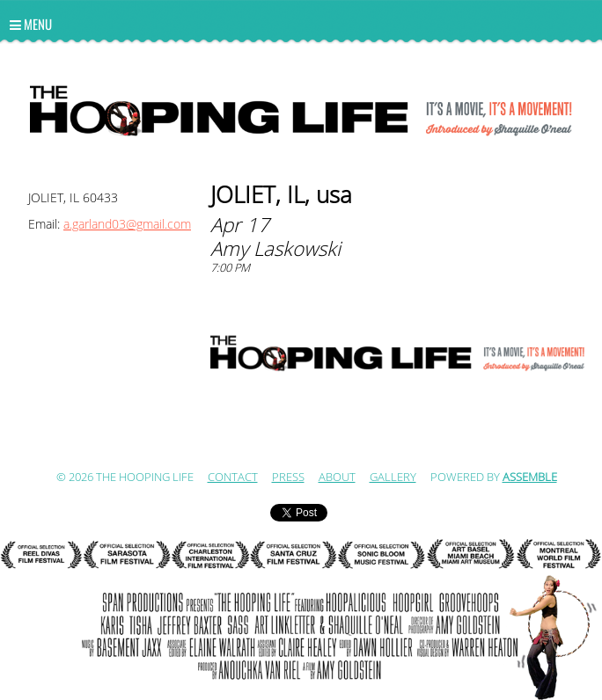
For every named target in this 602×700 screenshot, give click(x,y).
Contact (233, 478)
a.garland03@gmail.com (127, 225)
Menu (31, 24)
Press (288, 478)
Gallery (393, 478)
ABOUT (337, 478)
